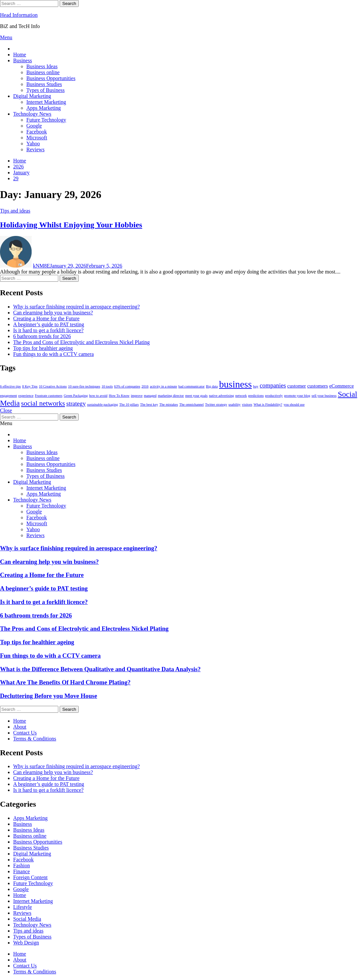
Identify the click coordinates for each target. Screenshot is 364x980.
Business (23, 60)
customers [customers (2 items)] (318, 386)
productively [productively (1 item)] (274, 396)
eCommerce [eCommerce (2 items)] (341, 386)
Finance (22, 871)
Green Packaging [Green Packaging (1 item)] (76, 396)
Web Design (26, 943)
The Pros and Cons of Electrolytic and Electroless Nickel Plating (82, 342)
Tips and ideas (15, 211)
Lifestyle (23, 907)
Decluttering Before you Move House (49, 696)
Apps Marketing (43, 108)
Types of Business (45, 90)
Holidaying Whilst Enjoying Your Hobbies (71, 225)
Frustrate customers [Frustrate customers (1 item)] (49, 396)
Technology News (32, 114)
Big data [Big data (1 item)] (212, 386)
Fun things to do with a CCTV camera (54, 354)
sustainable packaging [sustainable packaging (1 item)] (102, 404)
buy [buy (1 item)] (256, 386)
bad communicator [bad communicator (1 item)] (192, 386)
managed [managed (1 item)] (150, 396)
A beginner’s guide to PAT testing (49, 324)
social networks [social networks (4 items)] (43, 403)
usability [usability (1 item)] (235, 404)
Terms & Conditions (35, 739)
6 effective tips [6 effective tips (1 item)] (10, 386)
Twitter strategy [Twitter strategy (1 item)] (216, 404)
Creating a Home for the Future (46, 318)
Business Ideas (42, 66)
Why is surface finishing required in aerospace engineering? (76, 307)
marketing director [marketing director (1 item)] (171, 396)
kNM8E (42, 266)
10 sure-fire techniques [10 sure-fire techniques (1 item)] (84, 386)
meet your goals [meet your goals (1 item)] (196, 396)
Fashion (22, 865)
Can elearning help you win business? (53, 313)
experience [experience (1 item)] (26, 396)
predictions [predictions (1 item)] (256, 396)
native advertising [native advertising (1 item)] (221, 396)
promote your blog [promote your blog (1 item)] (297, 396)
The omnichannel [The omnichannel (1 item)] (191, 404)
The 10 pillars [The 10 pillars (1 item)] (129, 404)
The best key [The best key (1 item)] (149, 404)
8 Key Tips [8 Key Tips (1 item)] (30, 386)
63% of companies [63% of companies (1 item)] (127, 386)
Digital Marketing (32, 96)
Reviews (35, 149)
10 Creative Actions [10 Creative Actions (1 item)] (53, 386)
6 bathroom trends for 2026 (42, 336)
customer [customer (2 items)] (297, 386)
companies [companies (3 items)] (273, 385)
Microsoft (37, 138)
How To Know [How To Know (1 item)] (119, 396)
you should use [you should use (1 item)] (294, 404)
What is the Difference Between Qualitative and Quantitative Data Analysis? (100, 669)
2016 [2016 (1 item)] (145, 386)
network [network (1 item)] (241, 396)
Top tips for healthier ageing (43, 348)
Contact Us (25, 733)
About (20, 727)
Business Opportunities (51, 78)
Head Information (19, 15)
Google (34, 126)
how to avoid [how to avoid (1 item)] (98, 396)
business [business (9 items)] (235, 384)
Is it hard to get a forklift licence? (48, 330)
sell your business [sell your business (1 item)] (324, 396)
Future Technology (46, 120)
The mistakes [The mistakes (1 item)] (169, 404)
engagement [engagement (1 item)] (8, 396)
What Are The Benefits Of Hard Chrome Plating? (65, 682)
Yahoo (33, 144)
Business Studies (44, 84)
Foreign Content (30, 877)
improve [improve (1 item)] (137, 396)
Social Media (27, 919)
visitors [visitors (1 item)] (247, 404)
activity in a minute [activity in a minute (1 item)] (164, 386)
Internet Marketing (46, 102)
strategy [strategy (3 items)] (76, 404)
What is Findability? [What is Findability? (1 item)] (268, 404)
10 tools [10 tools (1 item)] (107, 386)
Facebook (37, 132)
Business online (43, 72)
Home (20, 55)
